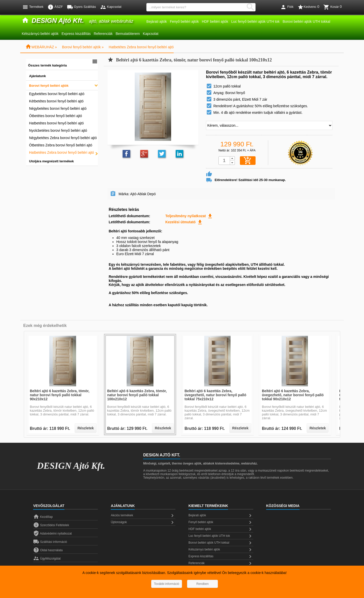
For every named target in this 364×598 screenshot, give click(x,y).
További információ (167, 584)
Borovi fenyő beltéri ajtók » (83, 47)
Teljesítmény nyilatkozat (189, 216)
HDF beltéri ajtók (215, 21)
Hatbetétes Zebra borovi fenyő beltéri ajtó (141, 47)
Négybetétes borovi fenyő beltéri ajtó (58, 108)
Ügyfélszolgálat (47, 559)
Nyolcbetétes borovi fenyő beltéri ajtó (58, 130)
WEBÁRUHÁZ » (41, 47)
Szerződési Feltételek (51, 525)
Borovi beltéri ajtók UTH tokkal (306, 21)
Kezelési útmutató (184, 222)
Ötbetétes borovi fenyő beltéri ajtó (55, 116)
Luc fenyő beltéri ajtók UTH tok (255, 21)
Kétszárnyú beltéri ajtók (40, 34)
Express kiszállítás (76, 34)
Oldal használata (48, 550)
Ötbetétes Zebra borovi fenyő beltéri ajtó (61, 145)
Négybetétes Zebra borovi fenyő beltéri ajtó (63, 138)
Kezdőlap (43, 517)
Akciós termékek (143, 516)
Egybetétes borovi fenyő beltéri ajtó (57, 94)
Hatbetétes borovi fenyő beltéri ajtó (56, 123)
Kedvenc (308, 7)
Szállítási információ (50, 542)
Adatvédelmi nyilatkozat (52, 534)
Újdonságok (143, 522)
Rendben (203, 584)
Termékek (33, 7)
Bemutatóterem (128, 34)
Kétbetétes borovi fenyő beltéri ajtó (56, 101)
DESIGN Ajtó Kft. (71, 466)
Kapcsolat (151, 34)
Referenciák (103, 34)
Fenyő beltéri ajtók (184, 21)
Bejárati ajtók (157, 21)
